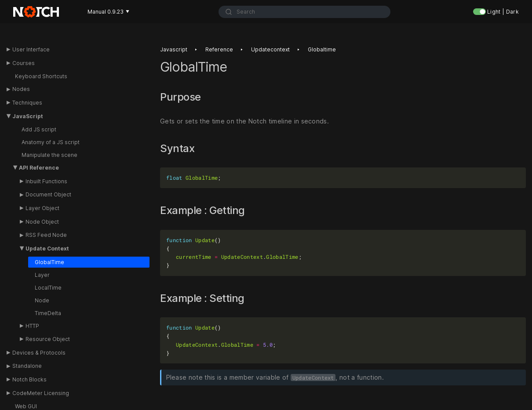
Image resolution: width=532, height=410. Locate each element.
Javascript (174, 49)
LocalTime (48, 288)
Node (42, 300)
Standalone (27, 366)
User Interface (31, 49)
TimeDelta (48, 313)
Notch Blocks (29, 379)
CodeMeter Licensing (41, 393)
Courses (24, 63)
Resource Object (48, 339)
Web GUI (26, 406)
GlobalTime (49, 262)
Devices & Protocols (39, 353)
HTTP (32, 326)
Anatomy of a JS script (51, 142)
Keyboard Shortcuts (41, 76)
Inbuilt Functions (46, 181)
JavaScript (28, 116)
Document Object (48, 194)
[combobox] (304, 12)
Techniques (27, 103)
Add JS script (39, 129)
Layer (42, 275)
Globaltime (322, 49)
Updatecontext (270, 49)
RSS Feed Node (46, 235)
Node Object (42, 222)
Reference (219, 49)
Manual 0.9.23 (108, 12)
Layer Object (42, 208)
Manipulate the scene (49, 155)
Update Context (47, 249)
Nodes (21, 89)
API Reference (39, 168)
